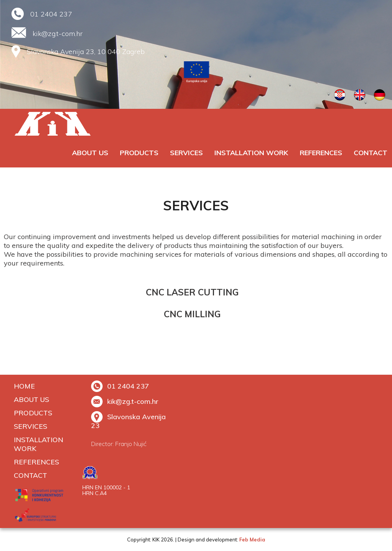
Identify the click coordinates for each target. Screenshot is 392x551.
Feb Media (252, 540)
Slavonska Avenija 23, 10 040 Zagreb (86, 52)
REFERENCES (321, 153)
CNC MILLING (192, 314)
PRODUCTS (139, 153)
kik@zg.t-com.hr (58, 34)
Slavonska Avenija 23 (128, 421)
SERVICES (186, 153)
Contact (371, 153)
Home (24, 386)
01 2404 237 (51, 14)
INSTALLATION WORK (251, 153)
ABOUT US (90, 153)
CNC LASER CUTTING (192, 292)
